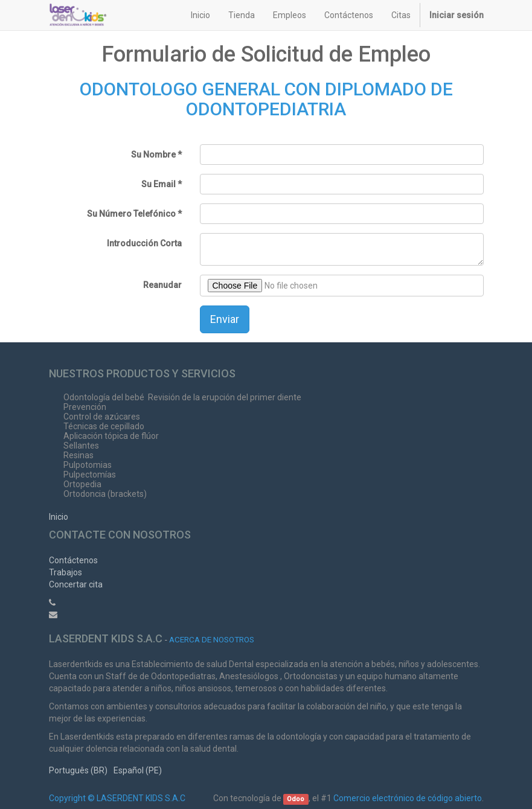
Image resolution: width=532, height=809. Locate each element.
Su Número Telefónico (131, 214)
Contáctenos (73, 560)
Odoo (296, 799)
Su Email (159, 184)
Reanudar (162, 285)
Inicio (59, 517)
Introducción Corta (144, 243)
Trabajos (66, 572)
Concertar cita (76, 584)
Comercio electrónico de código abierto (408, 798)
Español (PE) (138, 770)
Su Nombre (153, 155)
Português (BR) (78, 770)
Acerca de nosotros (212, 639)
